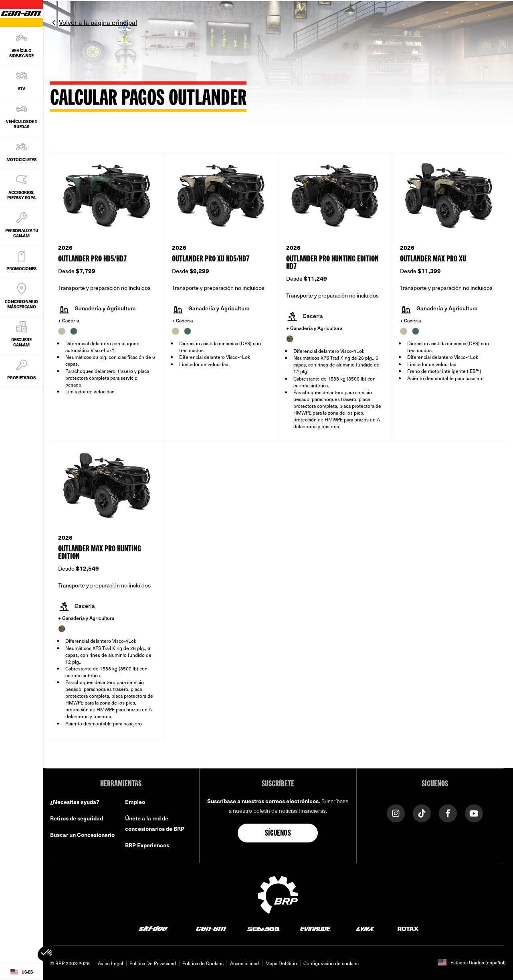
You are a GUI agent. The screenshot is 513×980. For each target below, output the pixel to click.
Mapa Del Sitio (281, 963)
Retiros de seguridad (77, 818)
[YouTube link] (474, 813)
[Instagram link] (396, 813)
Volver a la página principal (98, 22)
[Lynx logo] (366, 928)
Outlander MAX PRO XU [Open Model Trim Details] (433, 259)
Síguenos (278, 834)
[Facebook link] (448, 813)
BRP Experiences (147, 845)
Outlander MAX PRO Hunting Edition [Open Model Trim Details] (100, 553)
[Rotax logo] (408, 928)
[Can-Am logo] (211, 928)
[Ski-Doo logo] (153, 928)
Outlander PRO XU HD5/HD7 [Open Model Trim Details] (211, 259)
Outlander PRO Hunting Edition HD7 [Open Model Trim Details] (332, 263)
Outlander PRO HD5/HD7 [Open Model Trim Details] (92, 259)
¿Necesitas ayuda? (75, 802)
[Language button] (21, 972)
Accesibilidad (244, 963)
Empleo (135, 802)
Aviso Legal (110, 963)
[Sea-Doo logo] (263, 928)
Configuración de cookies (331, 963)
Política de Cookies (203, 963)
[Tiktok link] (422, 813)
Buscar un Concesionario (82, 835)
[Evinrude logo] (315, 928)
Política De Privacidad (153, 963)
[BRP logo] (278, 894)
